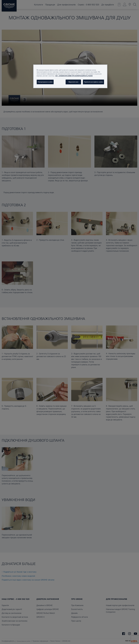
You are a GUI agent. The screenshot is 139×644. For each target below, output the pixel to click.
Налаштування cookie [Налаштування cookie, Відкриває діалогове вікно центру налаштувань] (45, 82)
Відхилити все (73, 82)
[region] (70, 76)
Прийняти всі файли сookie (93, 82)
